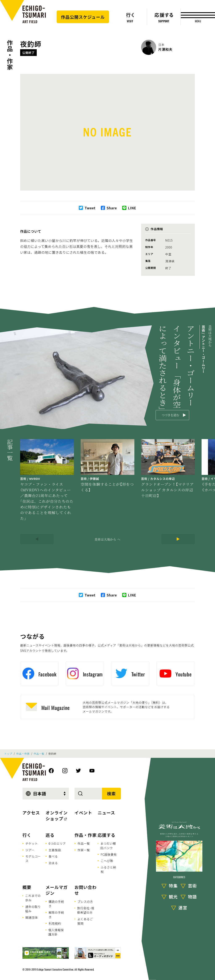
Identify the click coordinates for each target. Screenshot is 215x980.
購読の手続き (56, 904)
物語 (192, 897)
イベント (83, 813)
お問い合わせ (86, 890)
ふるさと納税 (108, 869)
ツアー (30, 850)
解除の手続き (56, 915)
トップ (8, 754)
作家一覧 (84, 850)
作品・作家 (10, 55)
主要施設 (55, 850)
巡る (50, 835)
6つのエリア (57, 843)
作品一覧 (39, 754)
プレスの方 (85, 902)
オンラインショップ (57, 816)
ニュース (106, 813)
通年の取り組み (33, 909)
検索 (111, 793)
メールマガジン (57, 890)
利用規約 (55, 923)
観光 (173, 897)
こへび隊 (107, 861)
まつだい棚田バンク (108, 846)
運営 (183, 908)
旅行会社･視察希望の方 (86, 910)
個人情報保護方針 (56, 932)
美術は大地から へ (107, 539)
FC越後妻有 (109, 854)
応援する (106, 835)
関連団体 (32, 918)
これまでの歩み (33, 898)
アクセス (31, 813)
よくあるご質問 (85, 921)
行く (27, 835)
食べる (53, 856)
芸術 (192, 886)
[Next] (178, 539)
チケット (32, 843)
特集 (173, 886)
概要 (27, 887)
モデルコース (33, 858)
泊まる (53, 863)
